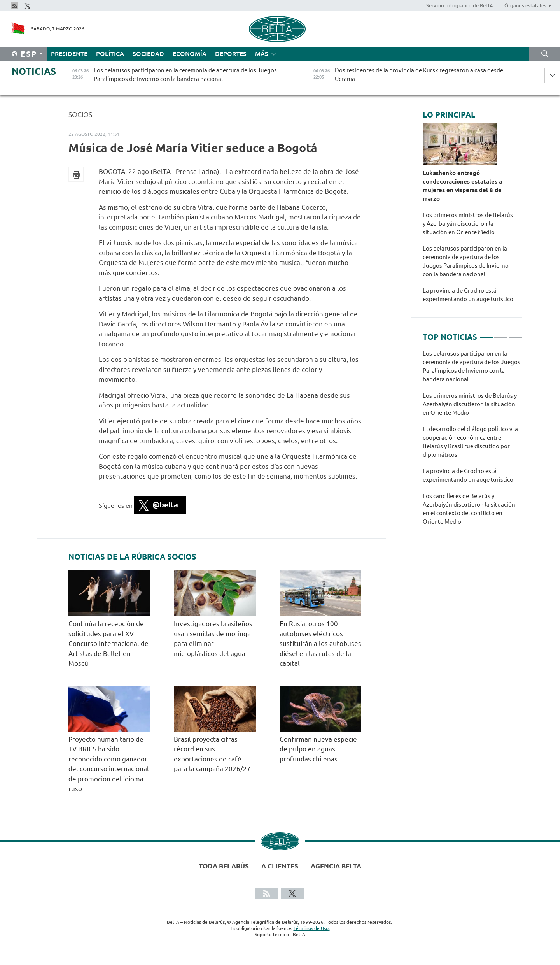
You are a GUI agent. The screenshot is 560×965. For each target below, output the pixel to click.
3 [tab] (515, 334)
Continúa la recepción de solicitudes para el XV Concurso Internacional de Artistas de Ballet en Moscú (108, 643)
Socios (80, 114)
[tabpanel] (472, 442)
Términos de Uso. (312, 928)
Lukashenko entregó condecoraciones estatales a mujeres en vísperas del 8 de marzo (462, 186)
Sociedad (148, 54)
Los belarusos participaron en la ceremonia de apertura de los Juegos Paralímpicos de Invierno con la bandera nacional (466, 261)
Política (110, 54)
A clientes (280, 866)
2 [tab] (501, 334)
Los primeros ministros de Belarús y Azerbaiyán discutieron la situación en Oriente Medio (468, 224)
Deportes (231, 54)
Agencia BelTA (336, 866)
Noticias (34, 71)
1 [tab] (486, 334)
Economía (190, 54)
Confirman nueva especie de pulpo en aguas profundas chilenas (318, 749)
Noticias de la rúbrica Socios (132, 557)
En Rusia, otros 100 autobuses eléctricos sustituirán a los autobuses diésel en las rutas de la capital (320, 643)
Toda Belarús (224, 866)
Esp (29, 54)
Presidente (69, 54)
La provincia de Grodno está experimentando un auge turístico (469, 295)
